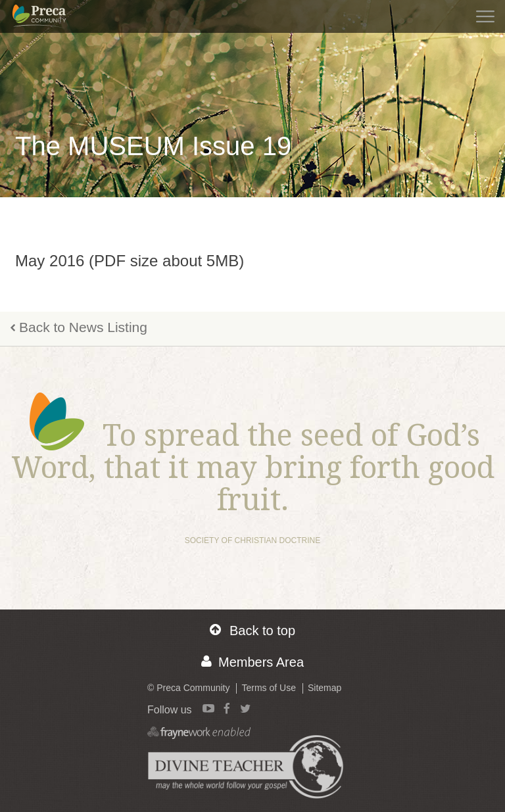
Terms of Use (268, 688)
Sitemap (325, 688)
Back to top (252, 630)
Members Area (252, 662)
